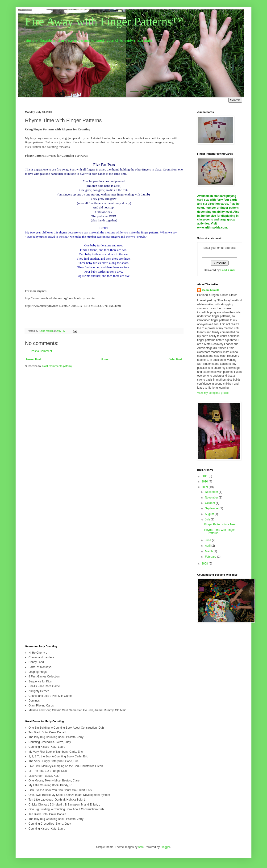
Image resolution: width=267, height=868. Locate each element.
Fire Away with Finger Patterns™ (104, 21)
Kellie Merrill (210, 290)
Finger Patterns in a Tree (220, 524)
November (212, 498)
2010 (205, 482)
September (212, 508)
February (211, 557)
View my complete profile (213, 393)
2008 (205, 564)
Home (105, 359)
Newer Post (33, 359)
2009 (205, 487)
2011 (205, 476)
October (210, 503)
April (208, 546)
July (208, 519)
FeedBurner (228, 270)
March (209, 551)
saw (141, 847)
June (208, 540)
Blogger (165, 847)
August (210, 514)
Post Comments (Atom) (57, 366)
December (212, 492)
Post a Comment (41, 351)
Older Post (175, 359)
